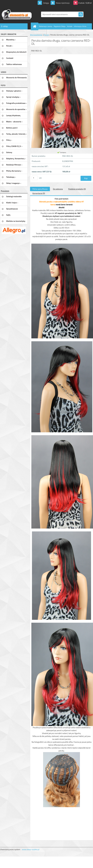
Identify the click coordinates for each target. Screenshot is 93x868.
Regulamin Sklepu (60, 26)
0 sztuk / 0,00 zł (85, 3)
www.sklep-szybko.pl (31, 849)
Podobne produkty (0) (77, 189)
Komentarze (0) (39, 193)
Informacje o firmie (80, 26)
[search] (81, 14)
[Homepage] (35, 26)
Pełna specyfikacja (40, 189)
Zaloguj (46, 3)
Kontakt (70, 26)
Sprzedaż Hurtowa (40, 32)
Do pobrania (58, 189)
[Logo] (17, 14)
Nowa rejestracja (63, 3)
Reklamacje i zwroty (46, 26)
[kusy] (35, 178)
